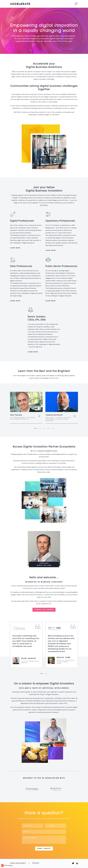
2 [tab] (40, 429)
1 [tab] (35, 429)
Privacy (36, 864)
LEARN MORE (15, 248)
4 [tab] (48, 429)
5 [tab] (53, 429)
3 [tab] (44, 429)
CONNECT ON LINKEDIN (44, 610)
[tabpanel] (26, 408)
